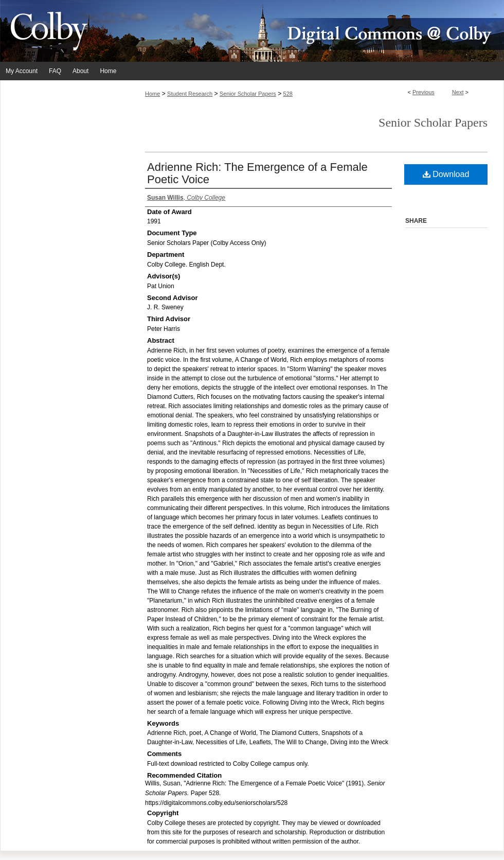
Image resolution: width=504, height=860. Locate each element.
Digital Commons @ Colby (314, 31)
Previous (424, 92)
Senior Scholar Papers (248, 94)
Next (458, 92)
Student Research (190, 94)
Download (446, 174)
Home (152, 94)
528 (288, 94)
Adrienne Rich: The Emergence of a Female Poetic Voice (257, 173)
